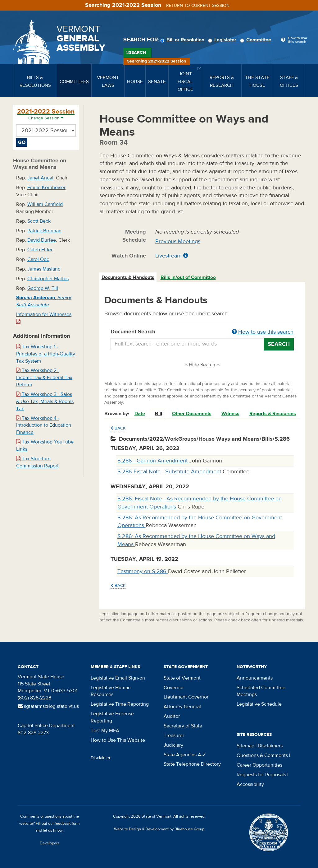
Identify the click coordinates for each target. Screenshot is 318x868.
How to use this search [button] (263, 332)
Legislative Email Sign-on (118, 678)
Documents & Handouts (128, 277)
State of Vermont (182, 678)
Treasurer (174, 736)
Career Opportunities (259, 765)
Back (118, 428)
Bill (159, 414)
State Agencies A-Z (185, 755)
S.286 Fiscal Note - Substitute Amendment (170, 472)
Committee (257, 40)
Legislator (223, 40)
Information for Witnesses (44, 318)
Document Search (202, 332)
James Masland (44, 269)
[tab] (128, 278)
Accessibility (250, 784)
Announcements (255, 678)
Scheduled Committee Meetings (261, 691)
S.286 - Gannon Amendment (153, 461)
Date (140, 414)
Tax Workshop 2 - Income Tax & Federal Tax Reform (44, 378)
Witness (230, 414)
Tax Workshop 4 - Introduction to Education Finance (44, 425)
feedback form (67, 824)
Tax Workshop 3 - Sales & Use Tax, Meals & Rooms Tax (45, 402)
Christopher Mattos (48, 279)
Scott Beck (39, 221)
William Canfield (45, 204)
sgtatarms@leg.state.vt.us (48, 706)
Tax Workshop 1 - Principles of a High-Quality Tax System (46, 354)
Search (137, 53)
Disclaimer (101, 758)
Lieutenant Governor (186, 697)
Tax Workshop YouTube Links (45, 446)
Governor (174, 688)
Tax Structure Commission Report (37, 462)
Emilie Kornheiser (46, 188)
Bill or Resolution (183, 40)
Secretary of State (183, 726)
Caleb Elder (40, 250)
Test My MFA (105, 731)
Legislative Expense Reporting (112, 717)
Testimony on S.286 (143, 571)
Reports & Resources (273, 414)
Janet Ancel (40, 178)
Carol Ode (38, 259)
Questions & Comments (262, 755)
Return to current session (198, 6)
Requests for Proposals (261, 775)
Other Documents (192, 414)
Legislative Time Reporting (120, 704)
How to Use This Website (118, 740)
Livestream (168, 256)
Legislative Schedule (259, 704)
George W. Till (43, 288)
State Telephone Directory (192, 764)
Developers (50, 843)
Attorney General (182, 707)
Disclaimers (270, 746)
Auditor (172, 716)
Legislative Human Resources (111, 691)
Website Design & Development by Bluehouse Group (159, 829)
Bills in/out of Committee (188, 277)
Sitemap (245, 746)
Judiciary (173, 745)
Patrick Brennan (44, 231)
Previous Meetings (178, 241)
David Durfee (42, 240)
